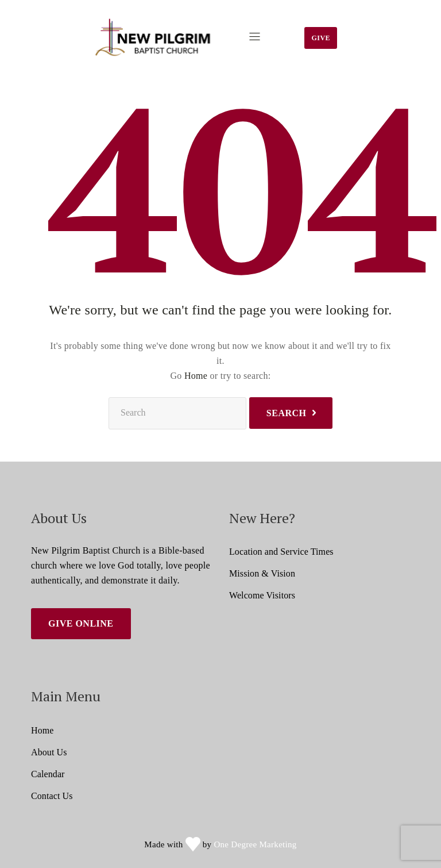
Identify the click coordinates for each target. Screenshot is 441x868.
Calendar (48, 774)
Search (287, 413)
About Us (49, 752)
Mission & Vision (262, 573)
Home (196, 376)
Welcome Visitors (262, 595)
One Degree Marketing (255, 844)
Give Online (81, 623)
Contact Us (52, 796)
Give (321, 38)
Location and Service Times (281, 552)
